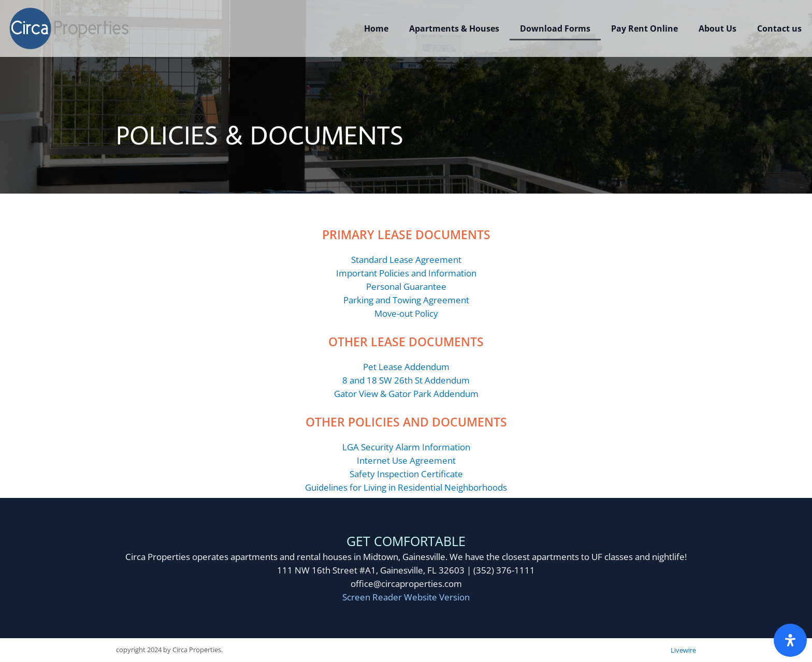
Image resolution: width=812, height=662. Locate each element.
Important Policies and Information (406, 273)
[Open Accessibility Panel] (790, 640)
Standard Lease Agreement (406, 260)
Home (376, 28)
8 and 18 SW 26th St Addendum (406, 380)
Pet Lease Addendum (406, 367)
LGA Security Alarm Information (406, 447)
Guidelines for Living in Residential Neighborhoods (406, 487)
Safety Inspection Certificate (406, 474)
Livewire (683, 650)
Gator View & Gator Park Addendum (406, 394)
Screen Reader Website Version (406, 597)
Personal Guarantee (406, 286)
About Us (717, 28)
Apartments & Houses (454, 28)
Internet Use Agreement (406, 460)
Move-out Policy (406, 313)
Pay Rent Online (644, 28)
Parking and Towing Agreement (406, 300)
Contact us (779, 28)
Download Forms (555, 28)
